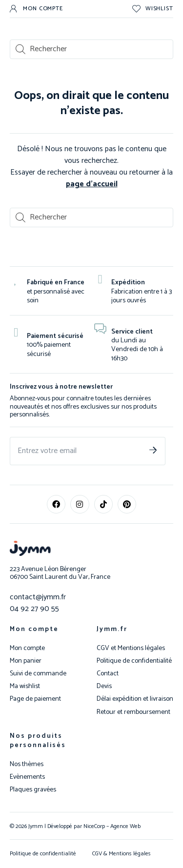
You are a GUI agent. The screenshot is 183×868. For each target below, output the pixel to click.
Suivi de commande (38, 674)
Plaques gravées (33, 790)
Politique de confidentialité (134, 661)
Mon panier (26, 661)
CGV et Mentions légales (131, 649)
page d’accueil (92, 184)
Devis (104, 687)
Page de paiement (35, 699)
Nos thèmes (27, 765)
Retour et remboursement (133, 712)
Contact (108, 674)
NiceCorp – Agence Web (111, 826)
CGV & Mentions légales (122, 854)
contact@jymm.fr (38, 597)
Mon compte (34, 629)
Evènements (27, 777)
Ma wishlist (25, 687)
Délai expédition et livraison (135, 699)
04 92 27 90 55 (34, 609)
